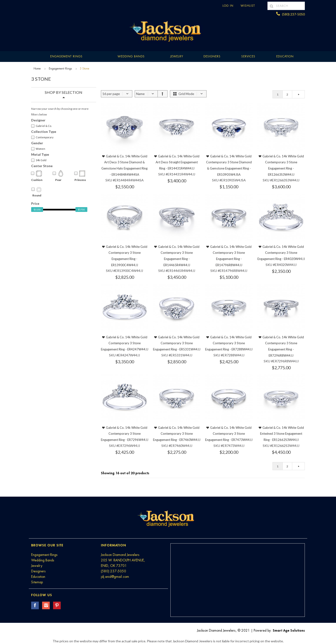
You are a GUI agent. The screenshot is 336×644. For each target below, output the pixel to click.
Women (38, 149)
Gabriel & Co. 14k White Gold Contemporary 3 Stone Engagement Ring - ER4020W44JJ (281, 253)
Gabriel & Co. (41, 126)
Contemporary (42, 137)
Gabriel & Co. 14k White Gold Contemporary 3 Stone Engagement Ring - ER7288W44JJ (229, 343)
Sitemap (37, 582)
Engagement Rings (66, 56)
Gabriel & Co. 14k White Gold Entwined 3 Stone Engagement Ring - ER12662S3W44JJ (282, 434)
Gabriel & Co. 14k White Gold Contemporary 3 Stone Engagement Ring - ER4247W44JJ (125, 343)
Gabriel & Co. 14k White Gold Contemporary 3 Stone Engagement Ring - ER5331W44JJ (177, 343)
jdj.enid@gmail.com (115, 577)
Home (37, 69)
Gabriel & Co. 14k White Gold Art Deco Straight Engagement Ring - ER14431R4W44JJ (178, 162)
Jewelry (177, 56)
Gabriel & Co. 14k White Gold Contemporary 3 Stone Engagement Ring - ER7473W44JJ (229, 434)
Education (38, 577)
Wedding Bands (131, 56)
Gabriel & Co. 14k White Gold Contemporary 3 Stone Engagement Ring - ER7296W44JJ (125, 434)
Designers (212, 56)
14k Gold (39, 160)
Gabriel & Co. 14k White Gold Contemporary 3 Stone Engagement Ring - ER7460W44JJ (177, 434)
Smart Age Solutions (289, 630)
